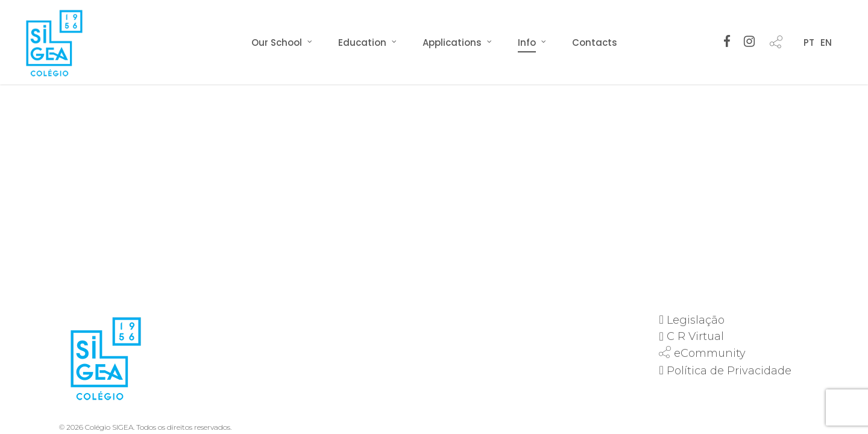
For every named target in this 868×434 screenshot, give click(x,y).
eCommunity (710, 353)
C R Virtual (695, 336)
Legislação (696, 320)
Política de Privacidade (729, 371)
